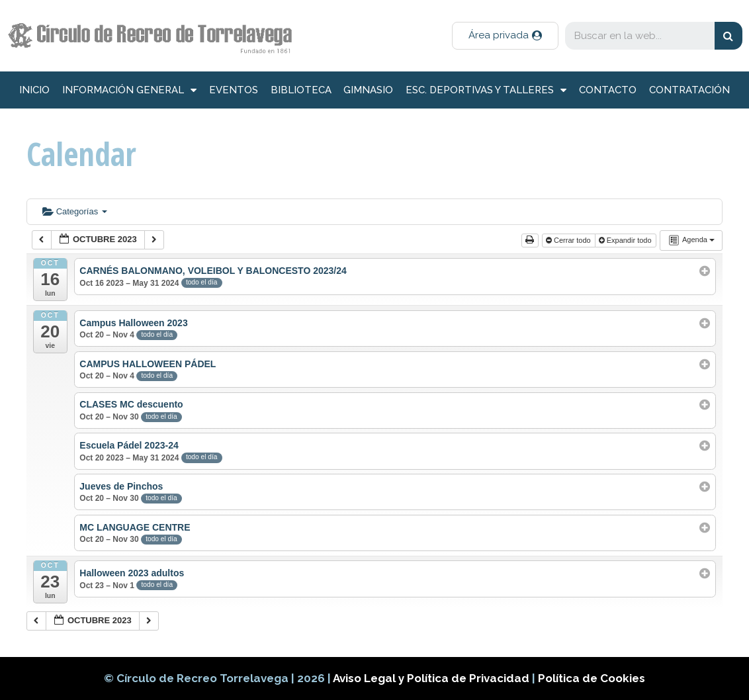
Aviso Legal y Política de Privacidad (432, 678)
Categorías (75, 211)
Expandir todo (626, 240)
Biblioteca (301, 90)
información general (129, 90)
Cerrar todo (569, 240)
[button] (505, 36)
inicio (34, 90)
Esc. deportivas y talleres (486, 90)
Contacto (608, 90)
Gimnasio (368, 90)
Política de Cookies (592, 678)
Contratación (689, 90)
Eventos (234, 90)
